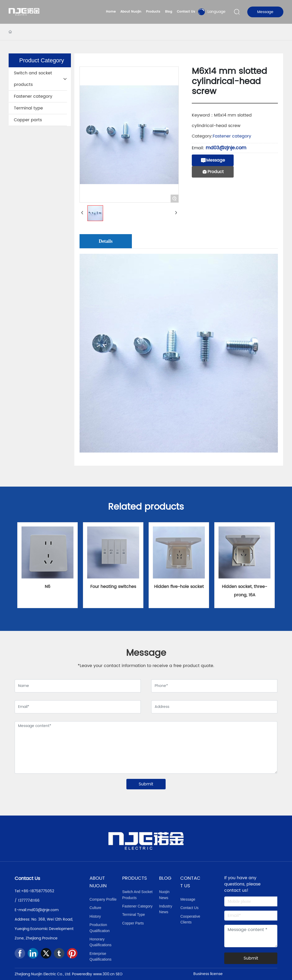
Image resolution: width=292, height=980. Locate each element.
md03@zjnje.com (226, 148)
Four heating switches (113, 587)
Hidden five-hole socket (179, 587)
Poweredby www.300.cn (93, 974)
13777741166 (29, 901)
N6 (47, 587)
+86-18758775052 (38, 891)
